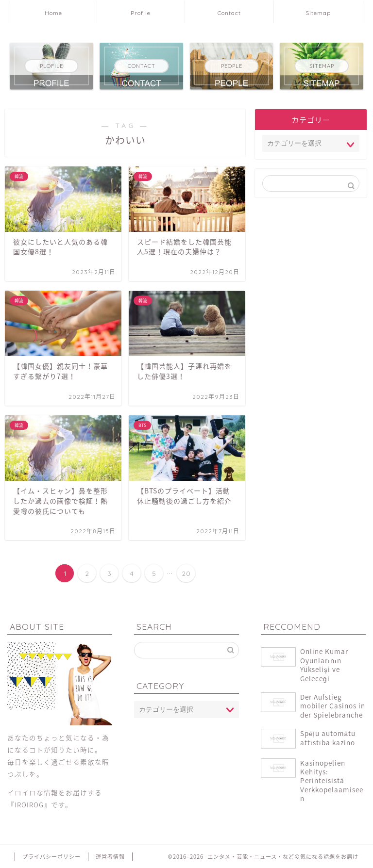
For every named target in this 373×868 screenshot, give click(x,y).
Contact (229, 13)
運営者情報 (110, 857)
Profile (141, 13)
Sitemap (318, 13)
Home (53, 13)
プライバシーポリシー (51, 857)
